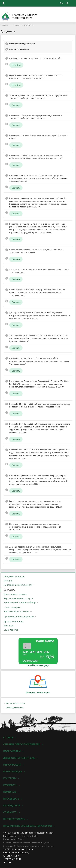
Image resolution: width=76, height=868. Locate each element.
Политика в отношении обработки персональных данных (27, 843)
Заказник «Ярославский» (16, 612)
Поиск (21, 839)
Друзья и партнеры (14, 621)
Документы (29, 25)
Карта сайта (9, 839)
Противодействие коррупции (19, 617)
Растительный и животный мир (20, 602)
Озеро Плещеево (13, 607)
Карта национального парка (18, 598)
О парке (16, 25)
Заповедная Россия (15, 707)
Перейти (16, 65)
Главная (4, 25)
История (8, 581)
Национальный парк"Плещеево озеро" (19, 16)
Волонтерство (11, 630)
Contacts (33, 836)
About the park (19, 836)
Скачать (16, 105)
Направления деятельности (18, 585)
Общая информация (14, 577)
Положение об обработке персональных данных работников (28, 846)
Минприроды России (16, 703)
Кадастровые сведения (15, 594)
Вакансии (9, 626)
